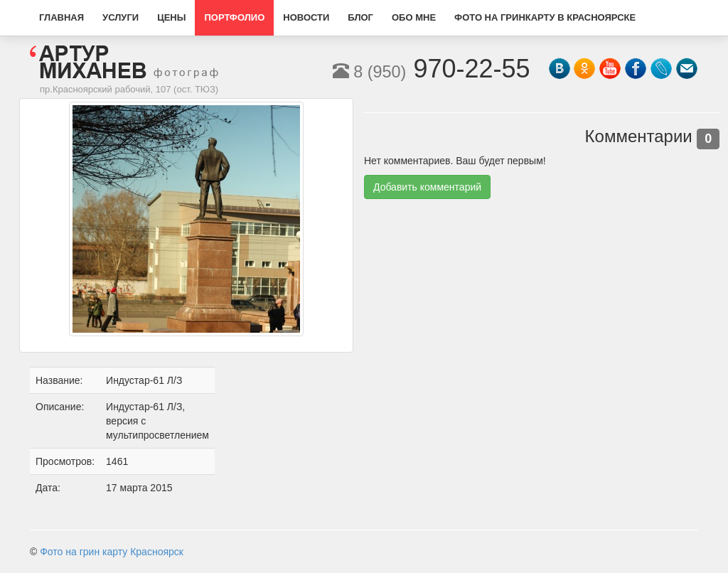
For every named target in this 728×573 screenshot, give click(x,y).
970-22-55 (432, 69)
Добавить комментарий (427, 187)
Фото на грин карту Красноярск (112, 552)
